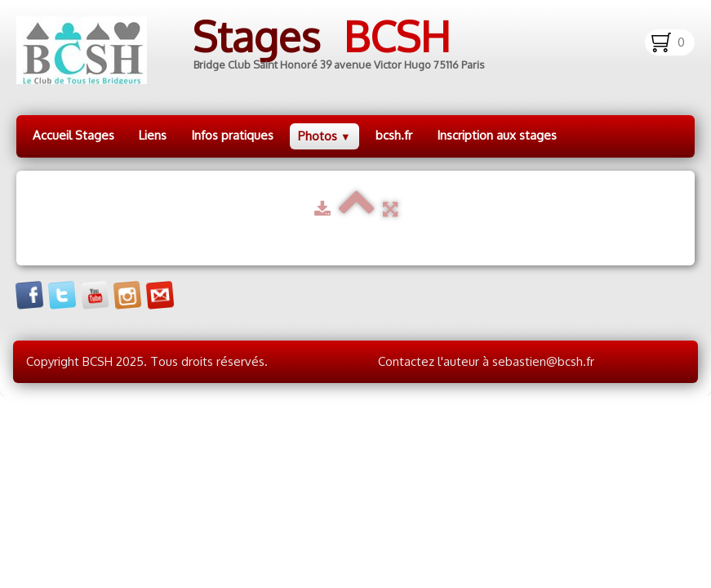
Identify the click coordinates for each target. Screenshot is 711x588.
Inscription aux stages (497, 135)
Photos (324, 136)
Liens (153, 135)
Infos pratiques (232, 135)
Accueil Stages (73, 135)
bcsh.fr (394, 135)
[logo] (263, 50)
